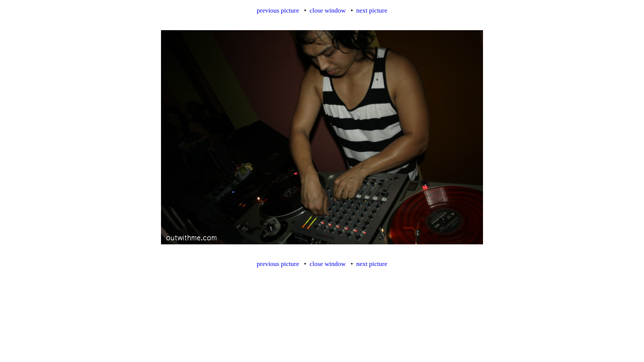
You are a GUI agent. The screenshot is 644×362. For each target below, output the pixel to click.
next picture (372, 10)
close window (328, 10)
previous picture (278, 10)
